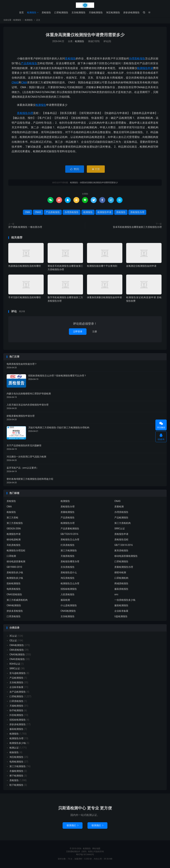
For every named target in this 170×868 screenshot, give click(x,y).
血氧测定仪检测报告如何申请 (141, 267)
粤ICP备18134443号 (85, 856)
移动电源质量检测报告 (126, 557)
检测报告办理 (68, 524)
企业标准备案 (121, 612)
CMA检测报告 (14, 607)
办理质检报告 (137, 59)
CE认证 (13, 642)
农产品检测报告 (18, 693)
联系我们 (73, 826)
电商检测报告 (16, 763)
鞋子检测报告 (16, 786)
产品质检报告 (29, 64)
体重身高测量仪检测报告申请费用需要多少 (85, 36)
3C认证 (13, 637)
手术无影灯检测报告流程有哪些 (25, 299)
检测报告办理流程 (16, 552)
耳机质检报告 (14, 546)
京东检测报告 (79, 12)
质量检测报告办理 (124, 568)
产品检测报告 (121, 519)
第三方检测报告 (69, 552)
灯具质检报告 (68, 546)
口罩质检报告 (14, 618)
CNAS (15, 83)
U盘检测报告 (121, 618)
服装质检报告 (121, 590)
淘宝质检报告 (68, 579)
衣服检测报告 (16, 772)
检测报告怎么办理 (70, 585)
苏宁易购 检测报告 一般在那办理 (25, 228)
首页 (21, 12)
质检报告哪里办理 (70, 563)
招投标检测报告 (69, 590)
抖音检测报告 (16, 716)
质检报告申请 (121, 535)
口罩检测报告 (61, 12)
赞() (75, 170)
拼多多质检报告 (15, 612)
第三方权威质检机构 (17, 601)
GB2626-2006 (14, 530)
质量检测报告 (68, 513)
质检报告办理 (25, 114)
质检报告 (46, 12)
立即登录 (78, 332)
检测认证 (14, 749)
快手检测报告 (16, 711)
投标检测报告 (14, 585)
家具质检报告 (121, 552)
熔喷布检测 (120, 574)
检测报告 (85, 5)
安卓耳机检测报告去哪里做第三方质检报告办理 (137, 228)
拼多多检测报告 (131, 12)
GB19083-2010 (14, 568)
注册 (95, 332)
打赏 (96, 170)
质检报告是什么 (69, 574)
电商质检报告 (14, 590)
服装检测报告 (121, 607)
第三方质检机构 (123, 524)
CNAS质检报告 (14, 596)
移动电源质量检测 (16, 563)
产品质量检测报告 (70, 530)
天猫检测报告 (96, 12)
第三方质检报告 (15, 524)
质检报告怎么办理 (70, 541)
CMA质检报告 (17, 651)
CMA (24, 83)
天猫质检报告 (68, 557)
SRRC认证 (120, 530)
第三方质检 (12, 519)
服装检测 (65, 601)
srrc (116, 596)
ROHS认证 (15, 665)
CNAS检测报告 (68, 612)
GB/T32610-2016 (69, 535)
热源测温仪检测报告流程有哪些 (25, 267)
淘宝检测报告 (113, 12)
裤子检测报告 (16, 777)
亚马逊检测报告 (18, 674)
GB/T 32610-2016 (124, 546)
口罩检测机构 (121, 579)
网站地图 (96, 850)
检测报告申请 (145, 69)
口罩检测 (11, 557)
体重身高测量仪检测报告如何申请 (104, 299)
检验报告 (11, 513)
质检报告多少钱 (15, 574)
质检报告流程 (121, 541)
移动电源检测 (14, 541)
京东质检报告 (68, 568)
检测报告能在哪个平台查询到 (102, 267)
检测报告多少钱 (15, 579)
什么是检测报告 (69, 607)
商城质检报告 (121, 585)
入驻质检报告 (68, 596)
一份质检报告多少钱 (125, 601)
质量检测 (119, 508)
